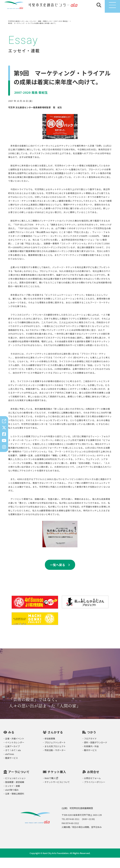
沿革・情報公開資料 (15, 804)
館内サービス (90, 760)
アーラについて (19, 782)
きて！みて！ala (13, 760)
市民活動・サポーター (55, 760)
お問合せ (93, 782)
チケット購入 (57, 782)
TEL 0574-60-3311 (70, 829)
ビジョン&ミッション (15, 788)
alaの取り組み (12, 800)
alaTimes (10, 764)
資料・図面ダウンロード (96, 753)
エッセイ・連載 (13, 796)
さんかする (55, 743)
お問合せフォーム (92, 788)
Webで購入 (51, 788)
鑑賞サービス (11, 768)
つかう (92, 743)
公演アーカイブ (12, 757)
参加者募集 (50, 749)
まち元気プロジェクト (55, 757)
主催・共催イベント (15, 749)
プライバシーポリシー (95, 792)
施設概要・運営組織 (15, 792)
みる (11, 743)
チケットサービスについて (57, 792)
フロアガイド (90, 749)
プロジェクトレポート (55, 753)
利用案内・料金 (91, 757)
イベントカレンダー (15, 753)
